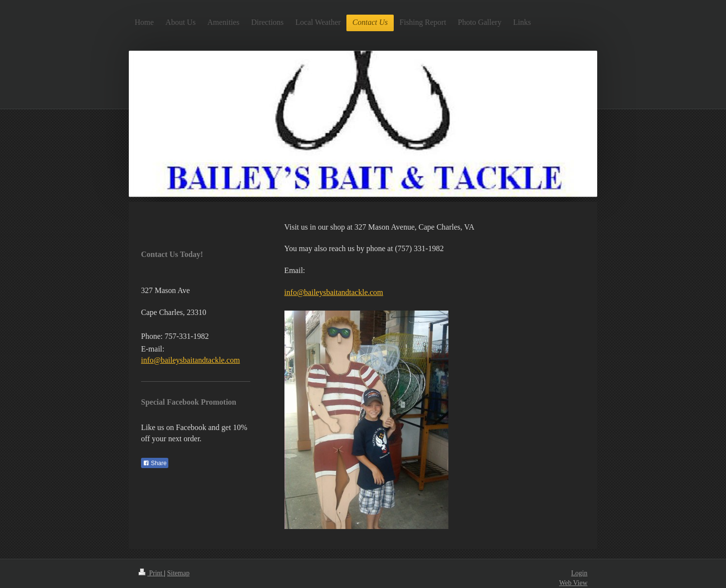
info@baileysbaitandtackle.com (334, 292)
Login (579, 573)
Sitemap (179, 573)
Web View (573, 583)
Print (151, 573)
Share (155, 463)
